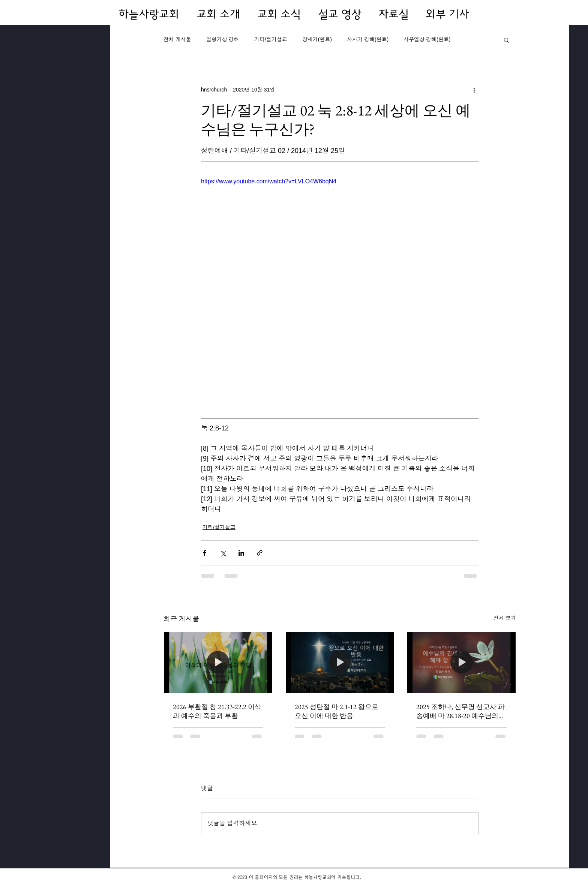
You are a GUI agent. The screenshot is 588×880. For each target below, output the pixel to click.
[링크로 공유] (260, 553)
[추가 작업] (474, 90)
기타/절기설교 (271, 39)
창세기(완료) (317, 39)
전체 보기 (505, 618)
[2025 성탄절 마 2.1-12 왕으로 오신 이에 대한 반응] (340, 663)
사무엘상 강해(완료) (427, 39)
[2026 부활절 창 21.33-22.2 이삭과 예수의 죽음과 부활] (218, 663)
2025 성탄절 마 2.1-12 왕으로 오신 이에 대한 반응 (337, 711)
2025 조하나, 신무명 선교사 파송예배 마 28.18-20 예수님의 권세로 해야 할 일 (460, 711)
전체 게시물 (177, 39)
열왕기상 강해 (223, 39)
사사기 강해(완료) (368, 39)
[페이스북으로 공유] (205, 553)
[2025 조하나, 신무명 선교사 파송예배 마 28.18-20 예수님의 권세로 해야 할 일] (461, 663)
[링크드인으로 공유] (241, 553)
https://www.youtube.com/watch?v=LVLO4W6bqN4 (269, 181)
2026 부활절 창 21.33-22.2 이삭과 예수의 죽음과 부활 (217, 711)
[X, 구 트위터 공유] (223, 553)
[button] (506, 40)
